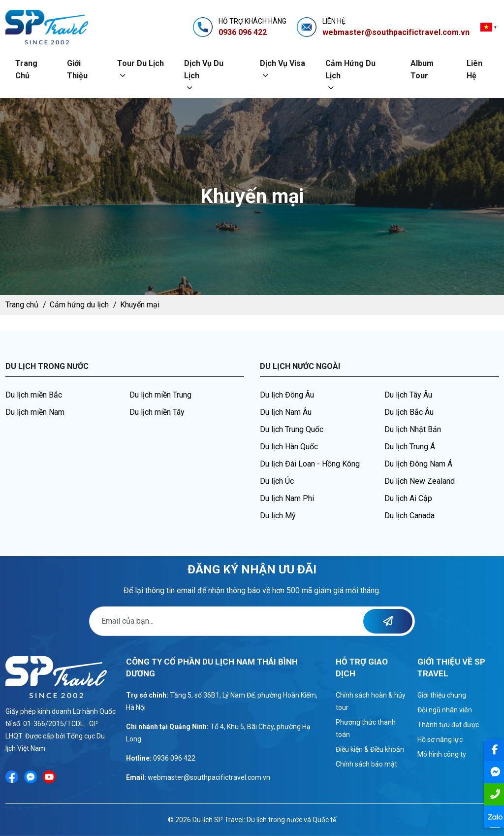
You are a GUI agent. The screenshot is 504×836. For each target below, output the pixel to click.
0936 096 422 (174, 758)
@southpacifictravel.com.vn (227, 777)
